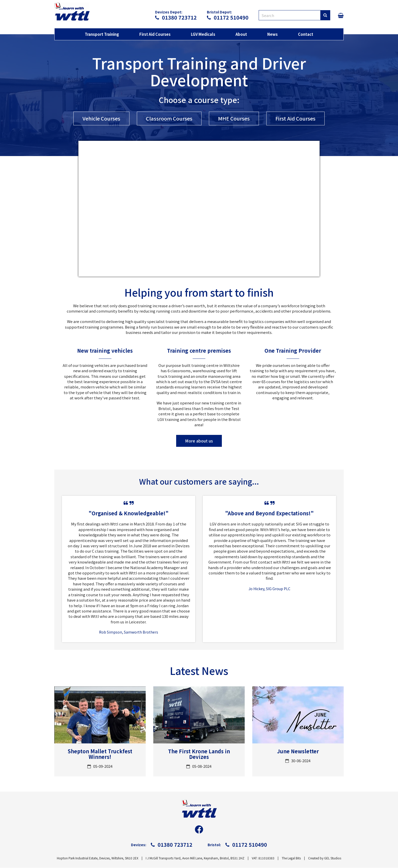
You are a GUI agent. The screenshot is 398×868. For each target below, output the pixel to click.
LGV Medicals (203, 34)
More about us (199, 441)
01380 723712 (176, 17)
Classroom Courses (169, 118)
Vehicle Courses (100, 118)
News (272, 34)
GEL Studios (333, 858)
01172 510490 (228, 17)
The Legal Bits (291, 858)
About (241, 34)
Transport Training (102, 34)
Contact (306, 34)
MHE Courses (234, 118)
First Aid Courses (155, 34)
